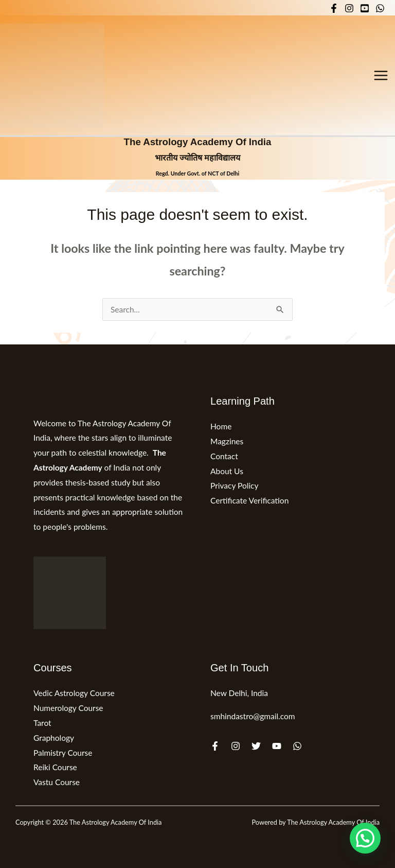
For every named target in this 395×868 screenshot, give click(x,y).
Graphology (54, 738)
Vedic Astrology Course (74, 693)
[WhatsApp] (380, 8)
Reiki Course (55, 767)
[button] (365, 838)
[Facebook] (334, 8)
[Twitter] (256, 746)
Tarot (42, 723)
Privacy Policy (235, 485)
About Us (227, 471)
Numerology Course (68, 708)
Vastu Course (57, 782)
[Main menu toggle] (381, 75)
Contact (224, 456)
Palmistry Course (63, 753)
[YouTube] (365, 8)
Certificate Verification (249, 500)
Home (221, 426)
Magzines (227, 441)
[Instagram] (349, 8)
